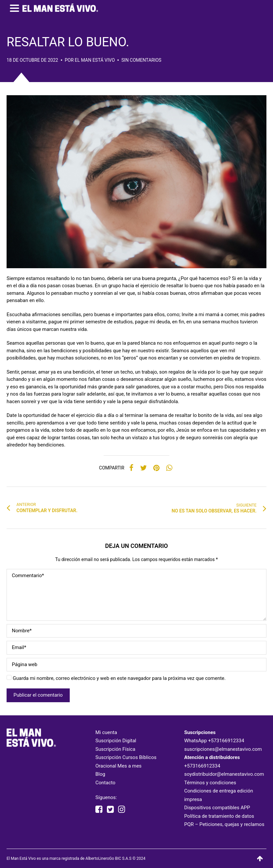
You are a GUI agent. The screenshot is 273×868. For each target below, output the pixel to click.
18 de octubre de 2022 (32, 60)
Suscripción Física (115, 749)
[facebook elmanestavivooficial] (99, 810)
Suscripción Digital (116, 741)
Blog (100, 774)
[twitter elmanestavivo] (110, 810)
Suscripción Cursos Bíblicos (126, 757)
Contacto (105, 783)
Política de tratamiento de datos (219, 816)
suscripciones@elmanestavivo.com (223, 749)
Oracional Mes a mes (118, 766)
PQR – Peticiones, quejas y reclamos (224, 824)
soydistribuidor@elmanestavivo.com (224, 774)
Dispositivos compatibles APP (217, 808)
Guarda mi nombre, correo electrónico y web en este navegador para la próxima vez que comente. (119, 678)
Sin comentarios (141, 60)
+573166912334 (226, 741)
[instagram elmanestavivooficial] (122, 810)
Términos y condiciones (210, 783)
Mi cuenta (106, 732)
